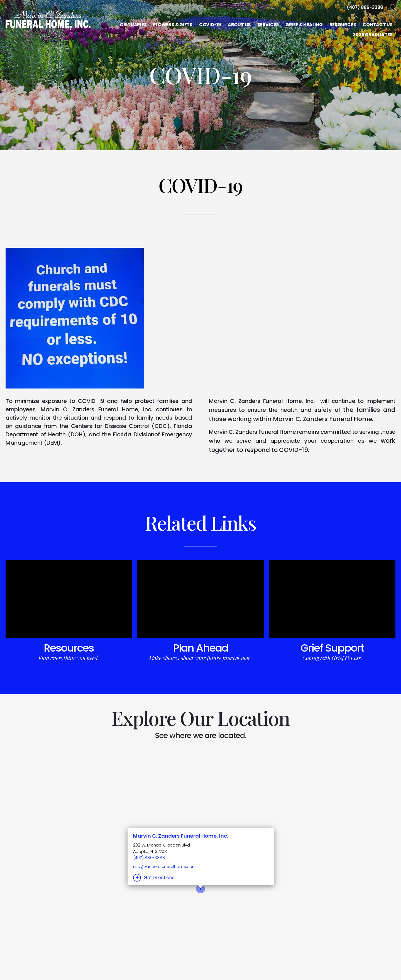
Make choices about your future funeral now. (200, 658)
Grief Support (332, 648)
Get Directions (159, 878)
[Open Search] (393, 8)
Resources (69, 648)
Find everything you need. (69, 658)
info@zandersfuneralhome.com (165, 866)
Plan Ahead (200, 648)
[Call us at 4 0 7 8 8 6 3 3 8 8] (365, 7)
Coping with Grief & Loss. (332, 658)
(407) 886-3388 (149, 858)
